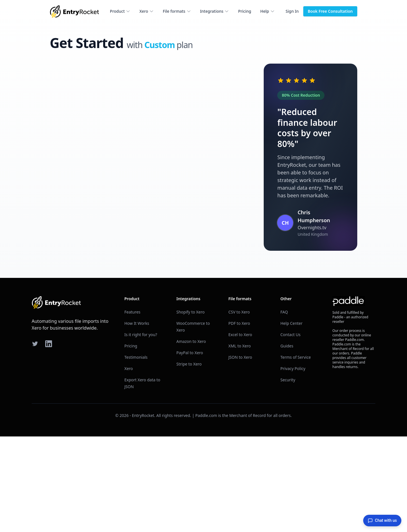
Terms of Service (296, 453)
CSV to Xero (239, 407)
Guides (287, 441)
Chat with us (382, 521)
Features (132, 407)
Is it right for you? (141, 430)
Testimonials (136, 453)
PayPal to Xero (190, 448)
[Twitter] (35, 439)
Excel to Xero (240, 430)
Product (120, 11)
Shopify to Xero (190, 407)
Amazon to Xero (191, 437)
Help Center (291, 419)
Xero (147, 11)
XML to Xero (240, 441)
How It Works (137, 419)
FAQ (284, 407)
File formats (177, 11)
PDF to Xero (239, 419)
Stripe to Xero (189, 459)
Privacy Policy (293, 464)
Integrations (215, 11)
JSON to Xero (240, 453)
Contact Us (290, 430)
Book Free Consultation (330, 11)
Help (268, 11)
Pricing (244, 11)
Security (288, 475)
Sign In (292, 11)
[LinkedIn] (49, 439)
